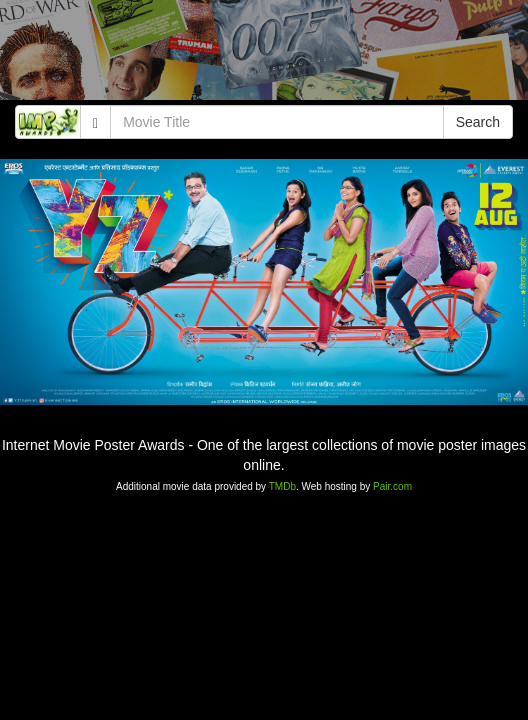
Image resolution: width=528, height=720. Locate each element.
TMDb (282, 486)
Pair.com (392, 486)
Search (478, 122)
